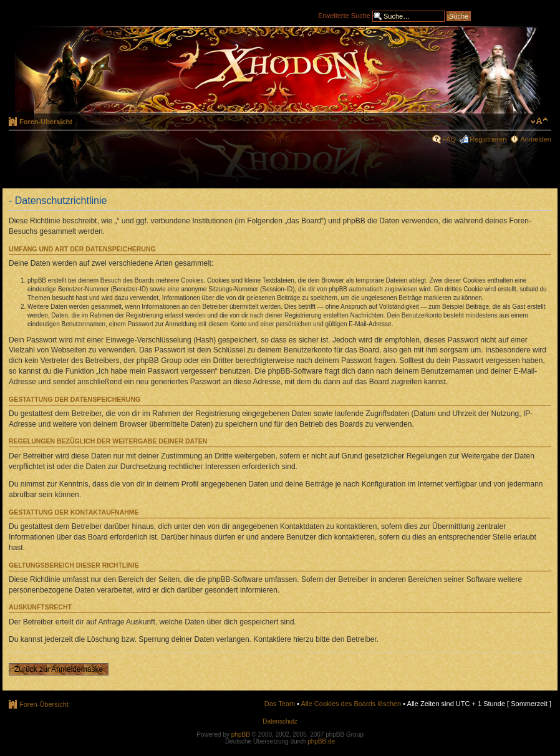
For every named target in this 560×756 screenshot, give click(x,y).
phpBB (241, 734)
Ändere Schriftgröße (539, 121)
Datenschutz (280, 721)
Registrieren (488, 139)
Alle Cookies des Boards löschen (351, 704)
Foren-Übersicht (46, 122)
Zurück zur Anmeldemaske (59, 669)
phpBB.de (321, 741)
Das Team (280, 704)
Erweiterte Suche (344, 15)
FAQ (449, 139)
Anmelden (536, 139)
